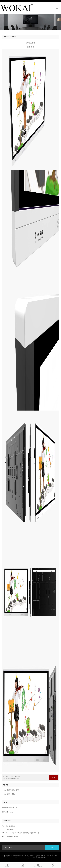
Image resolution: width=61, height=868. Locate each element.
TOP (53, 865)
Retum (54, 777)
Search (52, 847)
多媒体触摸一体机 (13, 778)
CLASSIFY (38, 865)
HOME (8, 865)
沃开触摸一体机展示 (14, 776)
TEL (23, 865)
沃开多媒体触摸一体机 (12, 790)
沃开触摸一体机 (9, 794)
